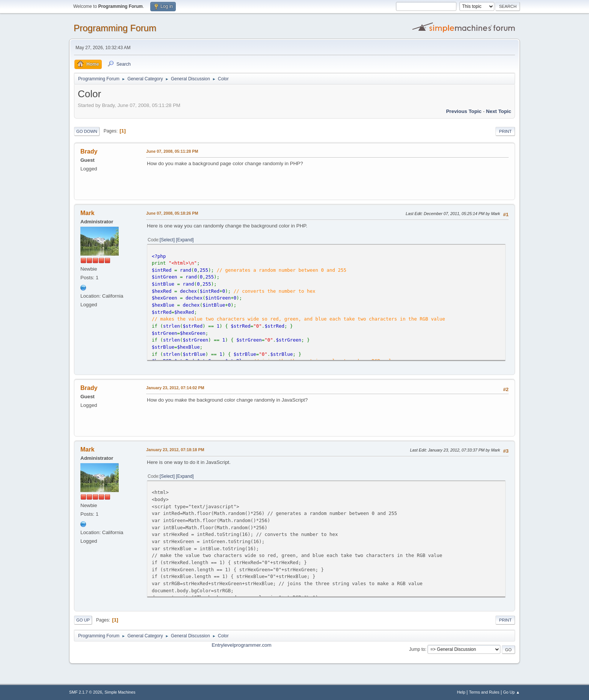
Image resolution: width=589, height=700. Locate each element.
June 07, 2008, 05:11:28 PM (172, 151)
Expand (185, 240)
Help (461, 692)
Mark (87, 213)
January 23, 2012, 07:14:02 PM (175, 388)
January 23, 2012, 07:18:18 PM (175, 450)
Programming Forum (115, 28)
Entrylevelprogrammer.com (241, 645)
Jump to (417, 649)
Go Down (87, 131)
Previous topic (464, 111)
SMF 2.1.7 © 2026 (86, 692)
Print (505, 131)
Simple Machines (120, 692)
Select (167, 240)
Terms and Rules (484, 692)
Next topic (499, 111)
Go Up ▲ (511, 692)
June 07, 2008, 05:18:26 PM (172, 213)
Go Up (83, 620)
